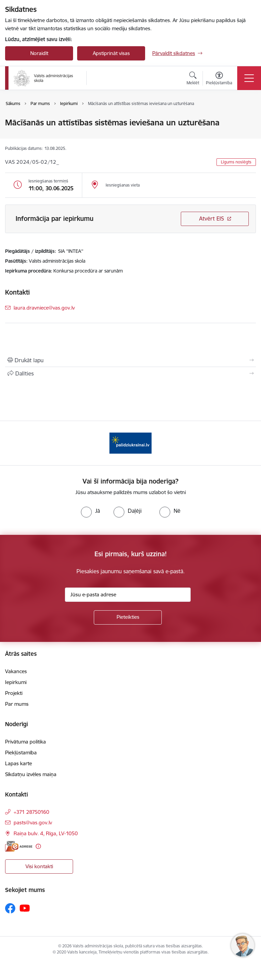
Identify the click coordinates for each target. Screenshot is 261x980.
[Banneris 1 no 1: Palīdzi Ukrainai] (130, 443)
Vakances (16, 671)
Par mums (17, 704)
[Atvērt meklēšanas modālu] (193, 79)
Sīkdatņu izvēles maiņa (31, 774)
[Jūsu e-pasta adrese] (128, 595)
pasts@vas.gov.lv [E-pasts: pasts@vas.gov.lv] (33, 822)
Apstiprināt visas (111, 53)
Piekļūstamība (21, 752)
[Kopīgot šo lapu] (130, 373)
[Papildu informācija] (38, 846)
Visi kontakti (39, 866)
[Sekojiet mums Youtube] (25, 908)
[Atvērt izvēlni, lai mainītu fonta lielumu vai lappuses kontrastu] (219, 79)
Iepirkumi (16, 682)
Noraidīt (39, 53)
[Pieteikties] (128, 617)
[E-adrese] (19, 846)
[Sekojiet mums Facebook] (10, 908)
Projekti (14, 693)
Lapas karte (19, 763)
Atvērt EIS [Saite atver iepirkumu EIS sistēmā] (212, 218)
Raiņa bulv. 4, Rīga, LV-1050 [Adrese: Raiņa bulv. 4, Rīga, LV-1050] (46, 833)
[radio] (90, 511)
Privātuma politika (25, 742)
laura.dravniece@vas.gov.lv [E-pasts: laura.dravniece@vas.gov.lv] (44, 308)
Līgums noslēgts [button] (236, 162)
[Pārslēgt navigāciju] (249, 78)
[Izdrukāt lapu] (130, 360)
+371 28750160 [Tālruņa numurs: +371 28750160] (31, 812)
